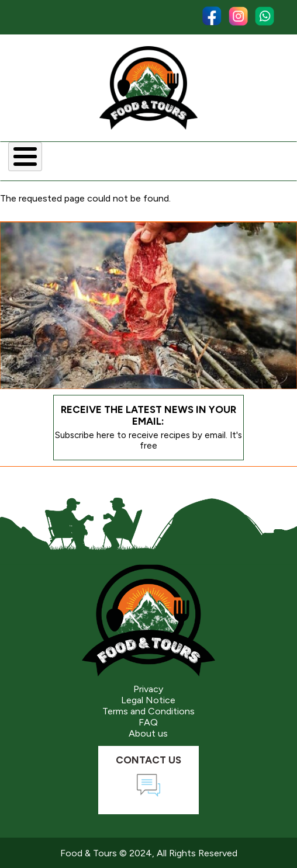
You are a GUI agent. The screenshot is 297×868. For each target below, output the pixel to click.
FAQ (148, 722)
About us (148, 733)
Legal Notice (148, 700)
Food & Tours (89, 853)
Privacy (148, 689)
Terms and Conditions (148, 711)
